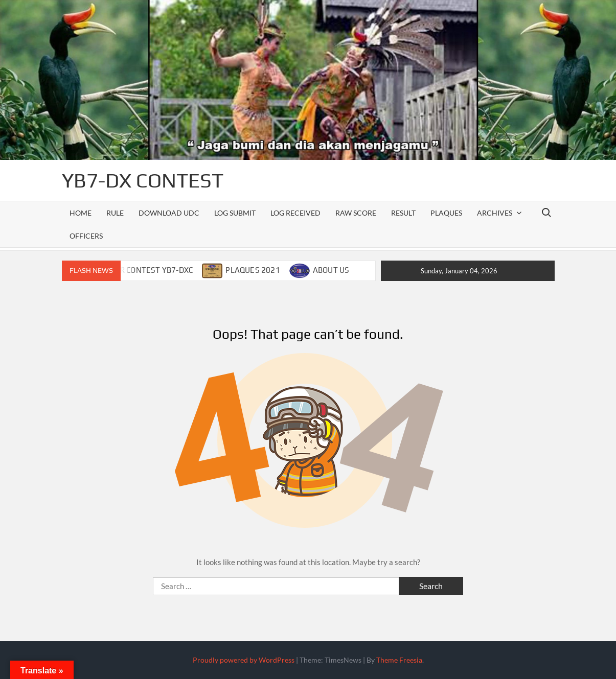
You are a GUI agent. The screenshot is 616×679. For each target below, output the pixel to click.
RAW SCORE (356, 213)
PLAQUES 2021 (253, 270)
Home (81, 213)
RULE (115, 213)
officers (86, 236)
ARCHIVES (495, 213)
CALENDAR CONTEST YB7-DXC (140, 270)
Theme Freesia (399, 660)
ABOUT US (331, 270)
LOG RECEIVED (295, 213)
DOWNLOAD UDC (169, 213)
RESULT (403, 213)
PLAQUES (446, 213)
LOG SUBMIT (235, 213)
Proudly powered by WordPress (244, 660)
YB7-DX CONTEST (143, 180)
